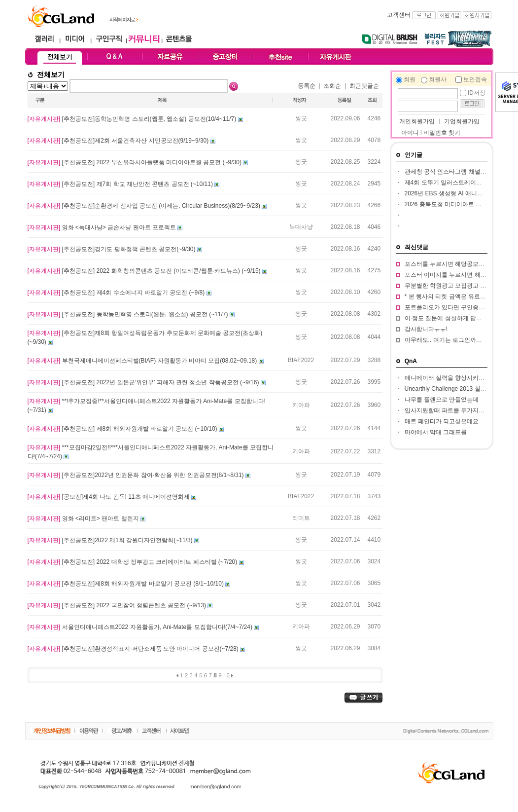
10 (226, 675)
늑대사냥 (301, 227)
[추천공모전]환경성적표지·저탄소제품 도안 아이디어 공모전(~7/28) (134, 649)
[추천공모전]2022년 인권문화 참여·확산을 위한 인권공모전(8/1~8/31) (137, 475)
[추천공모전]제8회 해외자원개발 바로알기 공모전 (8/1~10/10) (127, 584)
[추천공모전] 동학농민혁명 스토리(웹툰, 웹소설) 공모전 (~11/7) (129, 314)
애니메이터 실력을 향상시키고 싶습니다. (458, 378)
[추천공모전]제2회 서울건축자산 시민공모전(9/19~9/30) (119, 141)
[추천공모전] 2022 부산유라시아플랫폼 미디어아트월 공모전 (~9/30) (136, 162)
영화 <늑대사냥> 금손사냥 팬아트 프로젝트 (103, 227)
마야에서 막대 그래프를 (436, 432)
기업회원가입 (462, 121)
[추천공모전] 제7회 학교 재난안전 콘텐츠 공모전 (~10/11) (121, 184)
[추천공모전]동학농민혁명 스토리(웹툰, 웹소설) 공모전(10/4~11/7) (133, 119)
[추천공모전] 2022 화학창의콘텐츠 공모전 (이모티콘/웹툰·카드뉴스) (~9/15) (145, 271)
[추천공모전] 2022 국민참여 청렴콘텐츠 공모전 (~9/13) (118, 605)
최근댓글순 (364, 86)
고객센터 (399, 15)
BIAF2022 (301, 360)
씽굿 (301, 118)
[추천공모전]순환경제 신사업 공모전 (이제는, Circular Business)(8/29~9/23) (145, 206)
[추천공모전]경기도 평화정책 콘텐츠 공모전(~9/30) (112, 249)
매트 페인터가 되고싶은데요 (442, 421)
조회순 (332, 86)
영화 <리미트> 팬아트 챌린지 (84, 518)
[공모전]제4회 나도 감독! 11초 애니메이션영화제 (110, 497)
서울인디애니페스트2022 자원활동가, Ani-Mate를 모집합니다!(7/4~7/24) (141, 627)
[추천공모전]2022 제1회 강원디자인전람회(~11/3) (111, 540)
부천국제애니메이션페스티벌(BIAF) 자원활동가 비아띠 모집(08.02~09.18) (143, 361)
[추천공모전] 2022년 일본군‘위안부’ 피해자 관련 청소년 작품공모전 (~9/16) (144, 382)
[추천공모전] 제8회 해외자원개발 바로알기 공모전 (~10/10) (123, 429)
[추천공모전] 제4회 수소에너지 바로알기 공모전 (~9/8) (117, 293)
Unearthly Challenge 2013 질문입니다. (455, 389)
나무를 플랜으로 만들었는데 (442, 400)
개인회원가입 (416, 121)
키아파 (301, 405)
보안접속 (475, 79)
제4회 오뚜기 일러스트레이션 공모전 (453, 183)
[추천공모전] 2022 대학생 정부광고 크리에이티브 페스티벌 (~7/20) (133, 562)
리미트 (301, 518)
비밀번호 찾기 (442, 133)
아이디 (410, 133)
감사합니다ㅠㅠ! (426, 329)
